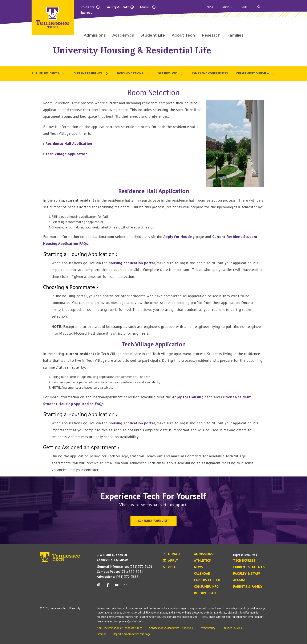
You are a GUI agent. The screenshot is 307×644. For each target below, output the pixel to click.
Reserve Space (205, 593)
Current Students (249, 567)
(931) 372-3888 (118, 577)
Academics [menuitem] (123, 35)
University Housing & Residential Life (132, 50)
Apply (210, 7)
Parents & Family (248, 587)
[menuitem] (49, 74)
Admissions (204, 554)
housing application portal (132, 263)
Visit (245, 7)
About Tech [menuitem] (183, 35)
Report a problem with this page (132, 634)
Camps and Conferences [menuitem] (210, 73)
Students (90, 7)
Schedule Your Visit (153, 521)
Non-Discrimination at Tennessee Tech (120, 628)
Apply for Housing (179, 237)
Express (86, 12)
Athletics (202, 561)
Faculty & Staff (120, 7)
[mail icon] (125, 587)
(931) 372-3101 (125, 566)
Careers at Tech (207, 580)
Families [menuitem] (235, 35)
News (198, 567)
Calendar (202, 574)
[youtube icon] (117, 587)
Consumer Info (206, 587)
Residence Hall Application (69, 143)
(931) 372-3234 (120, 571)
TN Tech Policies (232, 628)
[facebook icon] (108, 587)
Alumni (148, 7)
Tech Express (244, 561)
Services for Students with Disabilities (171, 628)
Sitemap (102, 634)
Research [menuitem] (211, 35)
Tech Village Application (66, 154)
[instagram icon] (100, 587)
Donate (227, 7)
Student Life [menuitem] (153, 35)
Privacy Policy (207, 628)
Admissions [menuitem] (95, 35)
